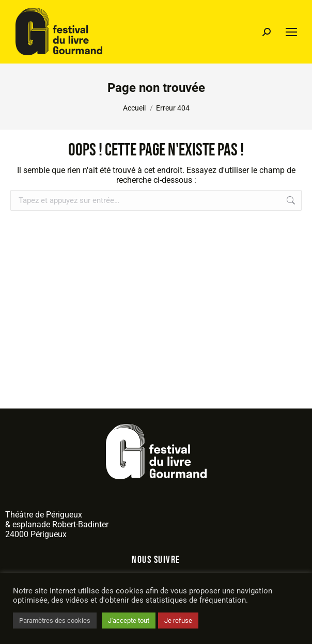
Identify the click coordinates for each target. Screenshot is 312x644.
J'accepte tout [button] (129, 621)
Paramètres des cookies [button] (55, 621)
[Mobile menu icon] (291, 32)
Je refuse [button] (178, 621)
